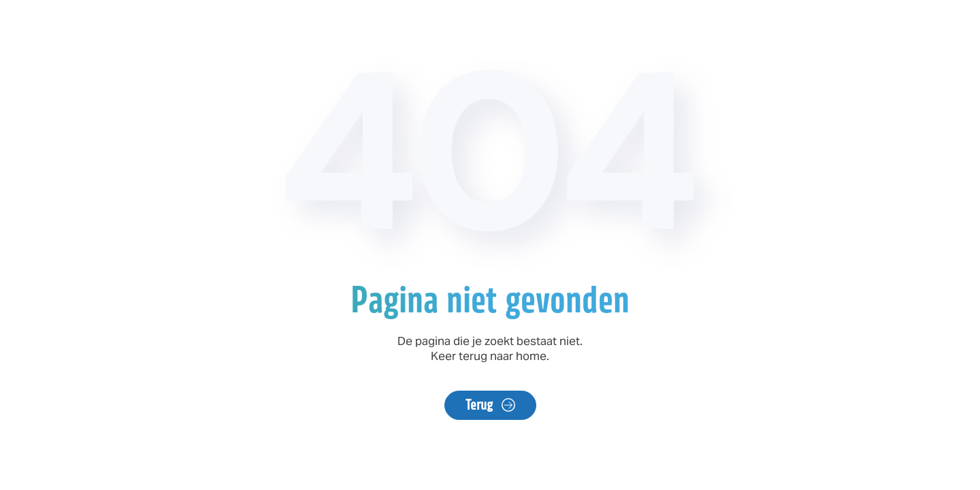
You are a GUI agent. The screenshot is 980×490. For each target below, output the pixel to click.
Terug (480, 405)
